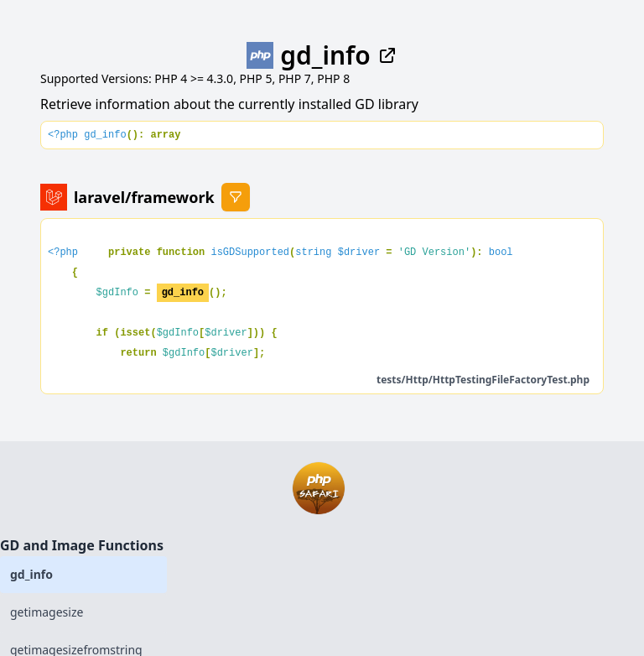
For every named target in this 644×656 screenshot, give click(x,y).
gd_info (31, 574)
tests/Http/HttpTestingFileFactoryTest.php (483, 380)
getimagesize (47, 612)
